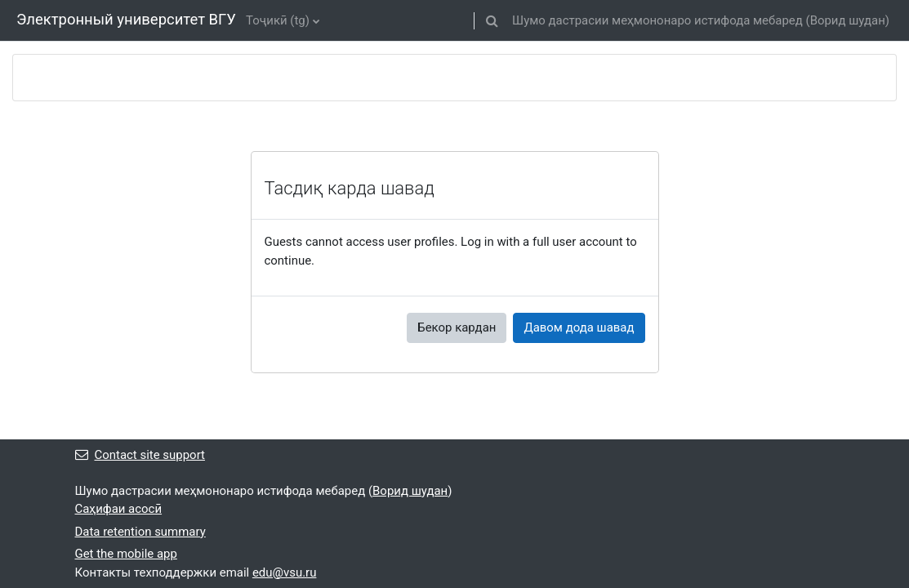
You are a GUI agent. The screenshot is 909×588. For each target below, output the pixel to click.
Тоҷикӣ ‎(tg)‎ (278, 20)
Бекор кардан (457, 327)
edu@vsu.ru (285, 572)
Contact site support (140, 455)
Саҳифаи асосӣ (119, 509)
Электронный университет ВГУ (126, 20)
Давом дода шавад (579, 327)
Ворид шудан (848, 20)
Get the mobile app (126, 554)
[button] (492, 20)
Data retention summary (140, 532)
